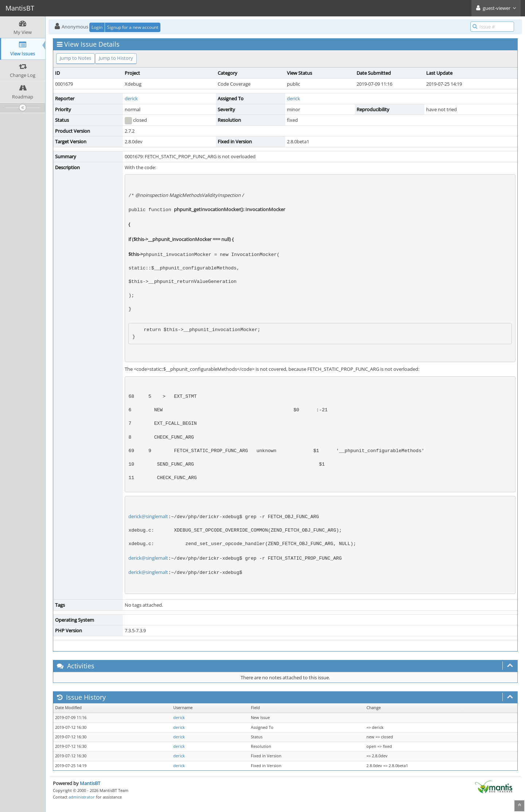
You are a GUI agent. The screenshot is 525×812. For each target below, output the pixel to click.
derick (131, 98)
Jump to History (116, 58)
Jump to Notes (75, 58)
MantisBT (90, 783)
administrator (82, 797)
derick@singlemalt (148, 516)
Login (97, 27)
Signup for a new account (133, 27)
